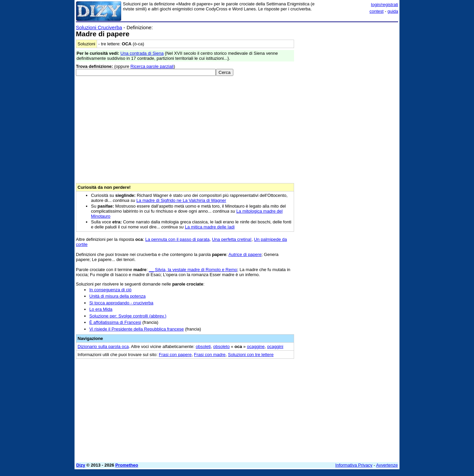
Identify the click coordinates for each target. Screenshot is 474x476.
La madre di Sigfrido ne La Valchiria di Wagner (181, 200)
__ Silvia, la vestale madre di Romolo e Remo (193, 270)
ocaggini (275, 347)
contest (377, 11)
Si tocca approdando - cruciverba (121, 303)
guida (393, 11)
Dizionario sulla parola (103, 347)
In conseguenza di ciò (110, 290)
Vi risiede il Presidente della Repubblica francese (137, 329)
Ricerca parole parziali (152, 66)
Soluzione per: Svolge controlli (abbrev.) (128, 316)
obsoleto (221, 347)
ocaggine (256, 347)
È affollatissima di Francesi (115, 322)
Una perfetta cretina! (232, 239)
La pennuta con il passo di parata (178, 239)
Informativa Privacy (354, 465)
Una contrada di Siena (142, 53)
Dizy (81, 465)
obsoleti (203, 347)
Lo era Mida (101, 309)
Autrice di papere (245, 254)
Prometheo (127, 465)
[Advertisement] (348, 125)
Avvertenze (387, 465)
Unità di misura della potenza (117, 296)
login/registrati (385, 5)
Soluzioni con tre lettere (251, 355)
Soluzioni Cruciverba (99, 27)
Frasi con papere (175, 355)
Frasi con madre (210, 355)
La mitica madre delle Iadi (210, 227)
